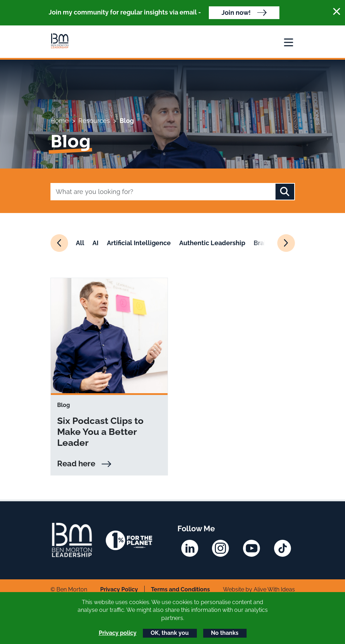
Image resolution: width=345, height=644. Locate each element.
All (80, 243)
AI (95, 243)
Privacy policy (118, 633)
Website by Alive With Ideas (259, 589)
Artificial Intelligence (139, 243)
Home (60, 121)
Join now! (236, 13)
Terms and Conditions (180, 589)
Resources (94, 121)
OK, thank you (170, 633)
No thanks (225, 633)
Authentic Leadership (212, 243)
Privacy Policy (119, 589)
